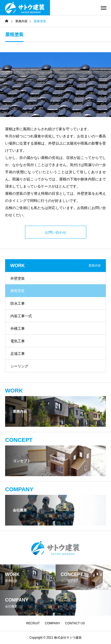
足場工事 (18, 354)
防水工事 (18, 303)
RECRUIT (33, 623)
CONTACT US (75, 623)
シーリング (19, 366)
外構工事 (18, 329)
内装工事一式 (21, 316)
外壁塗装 (18, 278)
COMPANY (53, 623)
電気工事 (18, 341)
